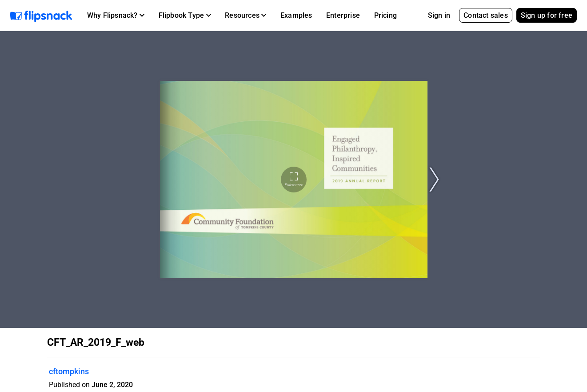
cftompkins (69, 371)
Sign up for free (547, 15)
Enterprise (343, 15)
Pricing (385, 15)
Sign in (439, 15)
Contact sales (486, 15)
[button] (116, 16)
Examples (296, 15)
